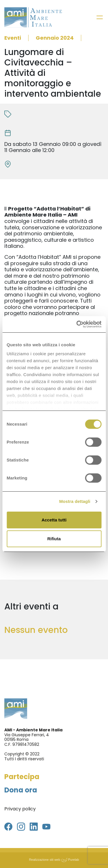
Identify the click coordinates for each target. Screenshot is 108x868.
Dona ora (21, 790)
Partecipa (22, 777)
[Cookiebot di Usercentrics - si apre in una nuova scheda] (77, 324)
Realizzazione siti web (45, 860)
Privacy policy (20, 809)
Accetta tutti (54, 520)
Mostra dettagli (75, 501)
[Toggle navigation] (100, 17)
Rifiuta (54, 539)
